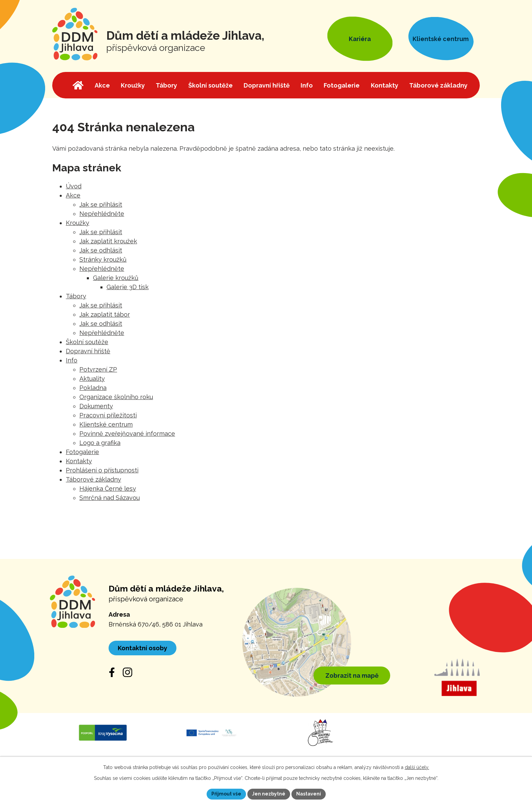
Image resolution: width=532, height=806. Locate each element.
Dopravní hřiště (88, 351)
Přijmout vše (226, 794)
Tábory (76, 296)
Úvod (74, 186)
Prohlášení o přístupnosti (102, 470)
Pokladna (93, 388)
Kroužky (78, 223)
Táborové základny (93, 479)
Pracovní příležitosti (108, 415)
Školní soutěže (87, 342)
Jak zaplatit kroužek (108, 241)
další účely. (417, 767)
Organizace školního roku (116, 397)
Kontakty (79, 461)
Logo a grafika (100, 443)
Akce (73, 195)
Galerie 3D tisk (128, 287)
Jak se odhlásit (101, 250)
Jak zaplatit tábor (105, 314)
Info (72, 360)
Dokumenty (96, 406)
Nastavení (309, 794)
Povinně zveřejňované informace (127, 434)
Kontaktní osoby (142, 648)
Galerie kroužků (116, 278)
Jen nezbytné (269, 794)
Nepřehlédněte (102, 214)
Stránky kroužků (103, 259)
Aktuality (92, 379)
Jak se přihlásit (101, 204)
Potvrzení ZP (98, 369)
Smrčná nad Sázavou (110, 498)
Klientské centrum (106, 424)
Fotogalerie (82, 452)
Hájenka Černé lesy (108, 489)
